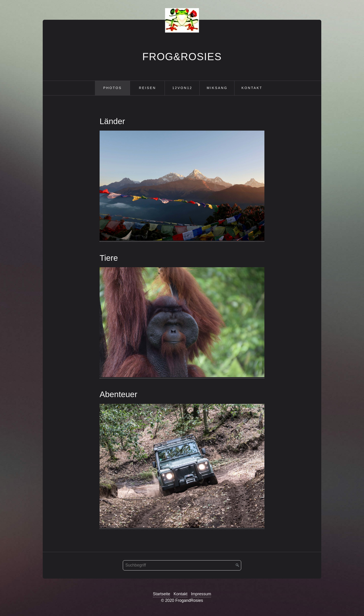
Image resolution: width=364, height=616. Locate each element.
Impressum (201, 594)
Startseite (162, 594)
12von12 (182, 88)
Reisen (148, 88)
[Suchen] (237, 565)
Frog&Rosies (182, 57)
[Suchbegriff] (182, 565)
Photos (113, 88)
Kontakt (252, 88)
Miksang (217, 88)
